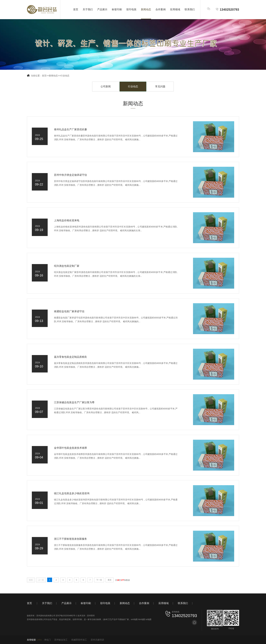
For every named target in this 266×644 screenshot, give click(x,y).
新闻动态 (146, 9)
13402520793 (227, 9)
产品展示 (102, 9)
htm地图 (142, 619)
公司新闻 (106, 86)
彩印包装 (131, 9)
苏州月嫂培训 (97, 640)
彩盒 (55, 619)
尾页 (110, 580)
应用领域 (175, 9)
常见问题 (160, 86)
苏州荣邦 (91, 616)
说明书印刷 (77, 619)
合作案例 (161, 9)
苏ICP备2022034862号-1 (66, 616)
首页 (76, 9)
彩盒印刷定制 (65, 619)
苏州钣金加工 (61, 640)
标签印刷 (117, 9)
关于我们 (88, 9)
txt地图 (148, 619)
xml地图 (134, 619)
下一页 (99, 580)
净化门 (47, 640)
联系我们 (190, 9)
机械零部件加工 (79, 640)
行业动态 (65, 76)
